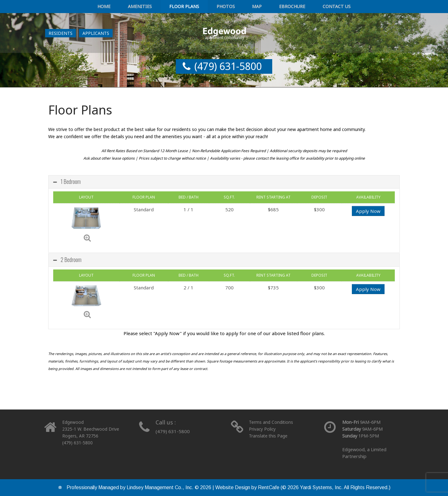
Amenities (159, 7)
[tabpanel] (224, 259)
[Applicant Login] (96, 34)
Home (133, 7)
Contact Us (308, 7)
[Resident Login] (61, 34)
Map (247, 7)
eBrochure (273, 7)
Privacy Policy (263, 429)
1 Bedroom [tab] (67, 181)
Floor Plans (194, 7)
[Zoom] (87, 237)
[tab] (224, 182)
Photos (226, 7)
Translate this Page (269, 436)
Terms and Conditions (272, 422)
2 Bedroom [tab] (67, 260)
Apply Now (368, 211)
